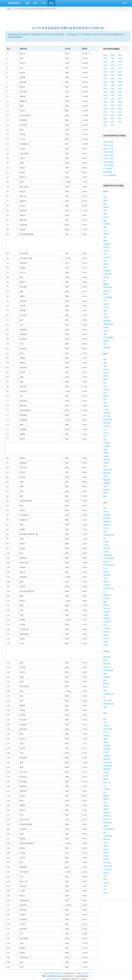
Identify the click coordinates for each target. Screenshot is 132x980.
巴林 (105, 344)
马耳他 (106, 433)
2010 (120, 109)
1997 (112, 95)
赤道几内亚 (108, 866)
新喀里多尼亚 (109, 704)
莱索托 (106, 809)
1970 (112, 65)
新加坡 (106, 207)
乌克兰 (106, 476)
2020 (105, 122)
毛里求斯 (107, 749)
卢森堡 (106, 453)
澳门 (105, 204)
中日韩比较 (108, 169)
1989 (120, 85)
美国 (105, 508)
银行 (35, 3)
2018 (112, 119)
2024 (112, 125)
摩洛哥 (106, 799)
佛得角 (106, 742)
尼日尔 (106, 732)
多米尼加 (107, 598)
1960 (105, 55)
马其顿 (106, 456)
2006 (112, 105)
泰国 (105, 214)
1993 (105, 92)
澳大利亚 (107, 657)
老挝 (105, 237)
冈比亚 (106, 849)
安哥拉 (106, 726)
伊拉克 (106, 331)
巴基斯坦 (107, 244)
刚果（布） (108, 819)
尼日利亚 (107, 789)
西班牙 (106, 376)
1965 (120, 58)
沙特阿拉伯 (108, 274)
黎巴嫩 (106, 277)
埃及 (105, 722)
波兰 (105, 399)
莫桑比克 (107, 813)
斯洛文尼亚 (108, 420)
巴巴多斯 (107, 622)
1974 (120, 69)
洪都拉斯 (107, 595)
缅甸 (105, 241)
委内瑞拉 (107, 515)
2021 (112, 122)
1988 (112, 85)
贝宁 (105, 786)
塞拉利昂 (107, 769)
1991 (112, 89)
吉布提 (106, 772)
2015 (112, 115)
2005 (105, 105)
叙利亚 (106, 284)
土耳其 (106, 409)
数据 (51, 3)
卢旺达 (106, 843)
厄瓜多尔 (107, 612)
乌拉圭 (106, 545)
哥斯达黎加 (108, 555)
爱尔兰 (106, 493)
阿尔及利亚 (108, 729)
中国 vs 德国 (108, 152)
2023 (105, 125)
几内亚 (106, 776)
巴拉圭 (106, 528)
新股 (27, 3)
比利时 (106, 369)
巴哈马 (106, 645)
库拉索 (106, 615)
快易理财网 (14, 3)
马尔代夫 (107, 257)
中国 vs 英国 (108, 155)
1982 (112, 79)
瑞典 (105, 496)
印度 (105, 254)
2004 (120, 102)
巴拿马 (106, 639)
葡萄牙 (106, 379)
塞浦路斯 (107, 483)
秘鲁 (105, 602)
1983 (120, 79)
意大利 (106, 373)
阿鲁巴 (106, 635)
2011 (105, 112)
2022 (120, 122)
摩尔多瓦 (107, 460)
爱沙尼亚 (107, 490)
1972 (105, 69)
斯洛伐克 (107, 480)
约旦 (105, 267)
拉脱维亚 (107, 446)
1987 (105, 85)
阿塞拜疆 (107, 321)
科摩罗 (106, 826)
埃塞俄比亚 (108, 823)
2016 (120, 115)
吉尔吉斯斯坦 (109, 338)
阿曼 (105, 311)
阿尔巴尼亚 (108, 470)
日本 (105, 211)
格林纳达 (107, 575)
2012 (112, 112)
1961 (112, 55)
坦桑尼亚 (107, 756)
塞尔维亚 (107, 473)
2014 (105, 115)
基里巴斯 (107, 664)
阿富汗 (106, 294)
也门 (105, 281)
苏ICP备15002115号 (53, 979)
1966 (105, 62)
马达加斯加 (108, 836)
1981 (105, 79)
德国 (105, 363)
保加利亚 (107, 413)
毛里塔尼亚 (108, 766)
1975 (105, 72)
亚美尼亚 (107, 348)
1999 (105, 99)
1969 (105, 65)
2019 (120, 119)
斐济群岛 (107, 667)
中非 (105, 876)
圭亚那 (106, 552)
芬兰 (105, 430)
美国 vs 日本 (108, 149)
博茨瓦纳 (107, 759)
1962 (120, 55)
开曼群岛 (107, 628)
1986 (120, 82)
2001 (120, 99)
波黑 (105, 486)
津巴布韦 (107, 816)
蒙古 (105, 261)
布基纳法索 (108, 762)
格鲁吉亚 (107, 291)
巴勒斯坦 (107, 271)
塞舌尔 (106, 779)
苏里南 (106, 605)
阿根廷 (106, 642)
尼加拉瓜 (107, 525)
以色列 (106, 304)
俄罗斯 (106, 406)
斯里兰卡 (107, 247)
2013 (120, 112)
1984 (105, 82)
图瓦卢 (106, 687)
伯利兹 (106, 572)
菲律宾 (106, 217)
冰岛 (105, 386)
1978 (105, 75)
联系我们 (59, 973)
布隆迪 (106, 806)
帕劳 (105, 680)
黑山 (105, 440)
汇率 (43, 3)
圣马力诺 (107, 426)
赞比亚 (106, 846)
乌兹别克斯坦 (109, 324)
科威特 (106, 327)
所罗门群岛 (108, 700)
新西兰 (106, 660)
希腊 (105, 403)
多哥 (105, 792)
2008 (105, 109)
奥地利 (106, 389)
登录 (125, 3)
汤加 (105, 690)
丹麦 (105, 466)
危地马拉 (107, 618)
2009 (112, 109)
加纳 (105, 739)
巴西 (105, 625)
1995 (120, 92)
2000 (112, 99)
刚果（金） (108, 782)
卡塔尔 (106, 317)
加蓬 (105, 879)
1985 (112, 82)
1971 (120, 65)
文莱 (105, 314)
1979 (112, 75)
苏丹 (105, 889)
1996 (105, 95)
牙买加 (106, 542)
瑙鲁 (105, 707)
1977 (120, 72)
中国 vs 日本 (108, 145)
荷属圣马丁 (108, 522)
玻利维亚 (107, 518)
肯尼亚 (106, 856)
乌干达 (106, 893)
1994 (112, 92)
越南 (105, 227)
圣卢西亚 (107, 585)
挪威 (105, 450)
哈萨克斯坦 (108, 287)
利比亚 (106, 752)
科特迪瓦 (107, 863)
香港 (105, 200)
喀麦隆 (106, 796)
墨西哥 (106, 582)
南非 (105, 719)
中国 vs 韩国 (108, 165)
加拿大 (106, 512)
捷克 (105, 393)
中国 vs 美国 (108, 142)
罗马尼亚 (107, 416)
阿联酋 (106, 341)
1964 (112, 58)
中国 (105, 197)
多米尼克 (107, 548)
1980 (120, 75)
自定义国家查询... (110, 175)
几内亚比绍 (108, 869)
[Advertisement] (68, 17)
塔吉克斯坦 (108, 297)
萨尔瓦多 (107, 632)
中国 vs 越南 (108, 162)
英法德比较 (108, 172)
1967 (112, 62)
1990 (105, 89)
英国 (105, 359)
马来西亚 (107, 224)
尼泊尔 (106, 251)
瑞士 (105, 383)
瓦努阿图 (107, 677)
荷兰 (105, 436)
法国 (105, 366)
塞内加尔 (107, 839)
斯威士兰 (107, 873)
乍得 (105, 803)
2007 (120, 105)
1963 (105, 58)
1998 (120, 95)
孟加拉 (106, 264)
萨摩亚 (106, 684)
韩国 (105, 221)
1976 (112, 72)
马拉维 (106, 883)
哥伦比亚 (107, 608)
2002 (105, 102)
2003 (112, 102)
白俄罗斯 (107, 443)
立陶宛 (106, 463)
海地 (105, 578)
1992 (120, 89)
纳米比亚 (107, 736)
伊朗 (105, 334)
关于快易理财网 (49, 973)
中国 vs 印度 (108, 159)
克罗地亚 (107, 423)
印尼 (105, 231)
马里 (105, 886)
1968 (120, 62)
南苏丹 (106, 853)
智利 (105, 532)
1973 (112, 69)
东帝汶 (106, 307)
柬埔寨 (106, 234)
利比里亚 (107, 746)
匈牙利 (106, 396)
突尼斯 (106, 859)
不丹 (105, 301)
